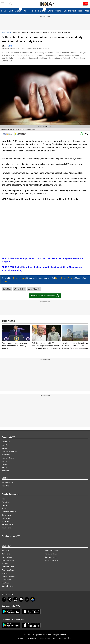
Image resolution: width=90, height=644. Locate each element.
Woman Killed (19, 289)
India (34, 11)
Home (4, 11)
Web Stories (6, 471)
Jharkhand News (8, 560)
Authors (4, 468)
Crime (9, 33)
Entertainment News (9, 512)
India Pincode (7, 486)
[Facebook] (4, 599)
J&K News (5, 583)
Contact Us (6, 442)
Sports (58, 11)
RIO (66, 638)
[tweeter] (10, 599)
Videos (27, 11)
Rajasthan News (51, 554)
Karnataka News (8, 586)
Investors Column (8, 458)
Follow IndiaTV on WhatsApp (45, 296)
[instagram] (15, 599)
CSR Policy (57, 638)
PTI (11, 46)
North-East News (8, 567)
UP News (5, 573)
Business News (7, 525)
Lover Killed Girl (34, 289)
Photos (4, 505)
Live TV (4, 464)
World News (6, 502)
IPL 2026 (42, 11)
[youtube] (21, 599)
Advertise (5, 448)
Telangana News (51, 557)
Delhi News (6, 554)
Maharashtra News (52, 551)
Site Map (20, 638)
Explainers (5, 521)
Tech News (6, 518)
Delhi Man (7, 289)
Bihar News (6, 551)
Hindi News (6, 461)
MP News (5, 564)
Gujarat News (7, 580)
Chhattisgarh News (8, 576)
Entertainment (70, 11)
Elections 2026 (15, 11)
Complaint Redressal (9, 451)
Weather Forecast (8, 483)
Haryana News (7, 557)
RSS (72, 638)
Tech (80, 11)
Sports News (6, 515)
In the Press (6, 455)
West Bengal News (52, 560)
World (51, 11)
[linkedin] (27, 599)
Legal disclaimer (32, 638)
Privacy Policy (45, 638)
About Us (5, 445)
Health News (6, 528)
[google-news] (33, 599)
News (3, 33)
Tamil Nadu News (8, 570)
